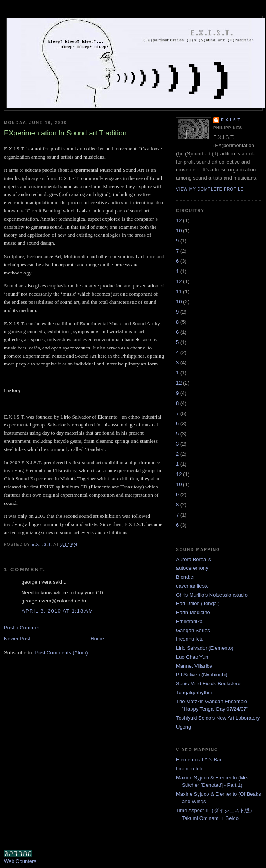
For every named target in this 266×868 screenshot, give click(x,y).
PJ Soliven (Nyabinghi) (202, 675)
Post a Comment (23, 628)
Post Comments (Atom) (62, 653)
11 (179, 291)
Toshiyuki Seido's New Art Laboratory (218, 718)
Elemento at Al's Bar (199, 760)
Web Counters (20, 861)
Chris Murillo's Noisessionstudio (212, 595)
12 (179, 220)
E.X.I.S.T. (231, 120)
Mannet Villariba (194, 666)
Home (97, 639)
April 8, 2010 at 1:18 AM (57, 611)
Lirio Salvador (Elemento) (205, 648)
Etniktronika (189, 621)
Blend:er (185, 577)
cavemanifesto (192, 586)
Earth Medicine (193, 612)
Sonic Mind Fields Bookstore (208, 684)
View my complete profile (210, 189)
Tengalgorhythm (194, 692)
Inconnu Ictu (190, 639)
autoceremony (192, 568)
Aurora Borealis (194, 559)
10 (179, 231)
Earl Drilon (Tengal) (198, 603)
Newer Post (17, 639)
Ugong (183, 727)
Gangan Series (193, 630)
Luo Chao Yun (192, 657)
